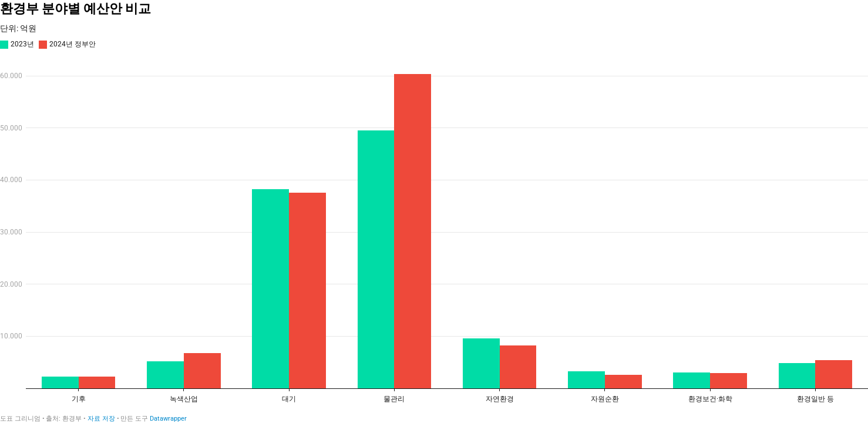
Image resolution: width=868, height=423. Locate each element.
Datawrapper (168, 419)
